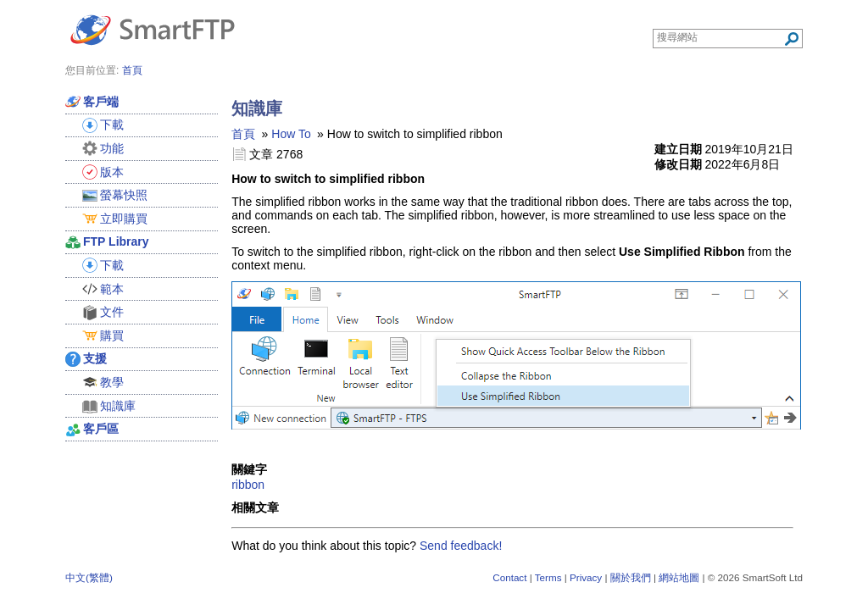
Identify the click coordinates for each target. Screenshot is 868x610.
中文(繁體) (89, 577)
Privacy (586, 577)
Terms (548, 577)
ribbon (248, 485)
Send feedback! (461, 546)
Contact (509, 577)
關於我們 (631, 577)
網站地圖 (679, 577)
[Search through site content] (720, 37)
